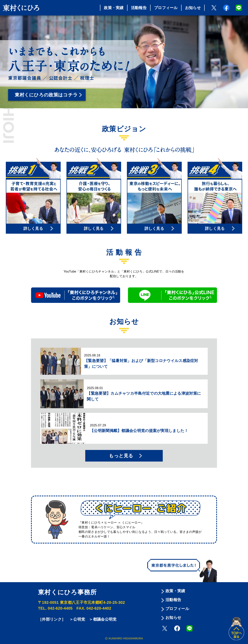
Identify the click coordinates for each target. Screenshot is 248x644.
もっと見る (121, 456)
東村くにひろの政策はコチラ (46, 95)
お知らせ (193, 8)
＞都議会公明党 (103, 619)
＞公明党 (77, 619)
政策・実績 (114, 8)
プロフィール (166, 8)
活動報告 (139, 8)
